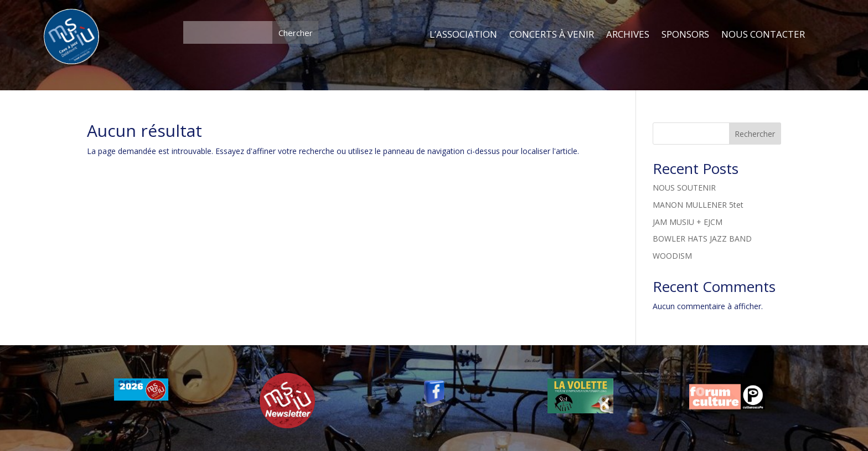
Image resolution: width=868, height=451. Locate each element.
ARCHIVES (628, 35)
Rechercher (755, 134)
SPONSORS (685, 35)
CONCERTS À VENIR (552, 35)
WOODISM (672, 256)
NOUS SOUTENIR (684, 188)
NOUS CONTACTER (763, 35)
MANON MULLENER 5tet (698, 205)
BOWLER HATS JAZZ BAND (702, 239)
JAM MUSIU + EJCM (688, 222)
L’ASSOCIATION (463, 35)
